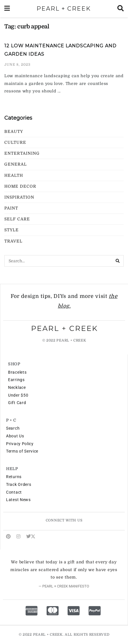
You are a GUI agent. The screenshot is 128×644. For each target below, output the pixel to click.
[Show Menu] (7, 9)
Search (13, 428)
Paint (11, 208)
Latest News (18, 500)
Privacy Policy (20, 444)
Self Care (17, 219)
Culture (15, 142)
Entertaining (22, 153)
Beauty (14, 131)
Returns (14, 477)
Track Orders (19, 484)
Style (12, 230)
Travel (13, 241)
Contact (14, 492)
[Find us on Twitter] (31, 537)
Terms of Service (22, 451)
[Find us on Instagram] (18, 537)
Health (14, 175)
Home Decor (20, 186)
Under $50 (18, 395)
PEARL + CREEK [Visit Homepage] (64, 9)
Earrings (16, 380)
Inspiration (19, 197)
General (16, 164)
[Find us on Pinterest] (8, 537)
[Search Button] (121, 9)
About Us (15, 436)
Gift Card (17, 403)
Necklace (17, 387)
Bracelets (17, 372)
